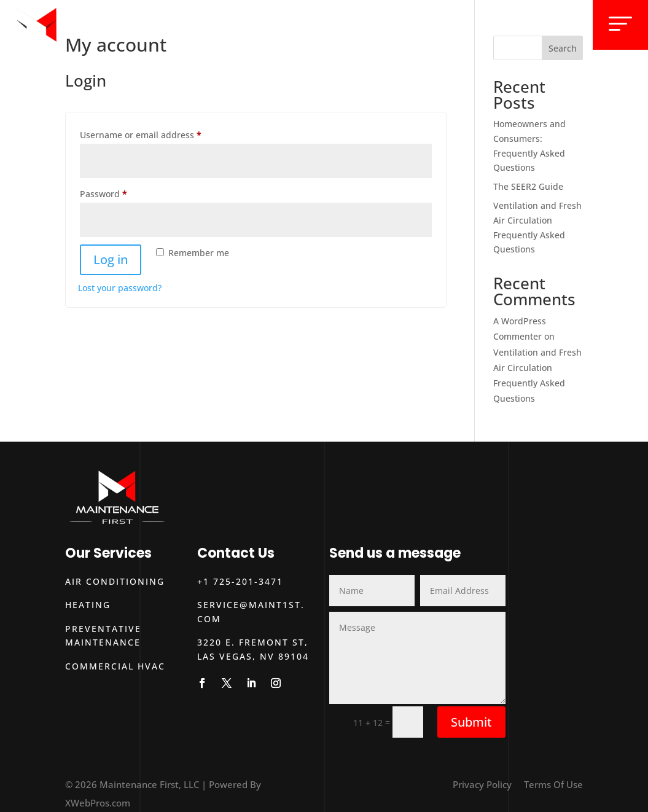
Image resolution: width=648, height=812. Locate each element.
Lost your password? (120, 288)
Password (122, 193)
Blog (497, 23)
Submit (471, 722)
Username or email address (159, 134)
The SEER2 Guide (528, 186)
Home (346, 23)
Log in (111, 260)
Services (397, 23)
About (452, 23)
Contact (549, 23)
